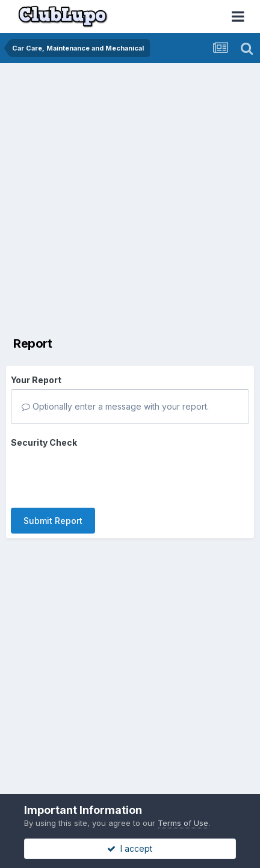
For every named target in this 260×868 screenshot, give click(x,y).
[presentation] (102, 475)
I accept (130, 848)
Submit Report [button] (53, 521)
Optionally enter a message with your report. (115, 406)
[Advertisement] (130, 199)
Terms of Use (183, 823)
